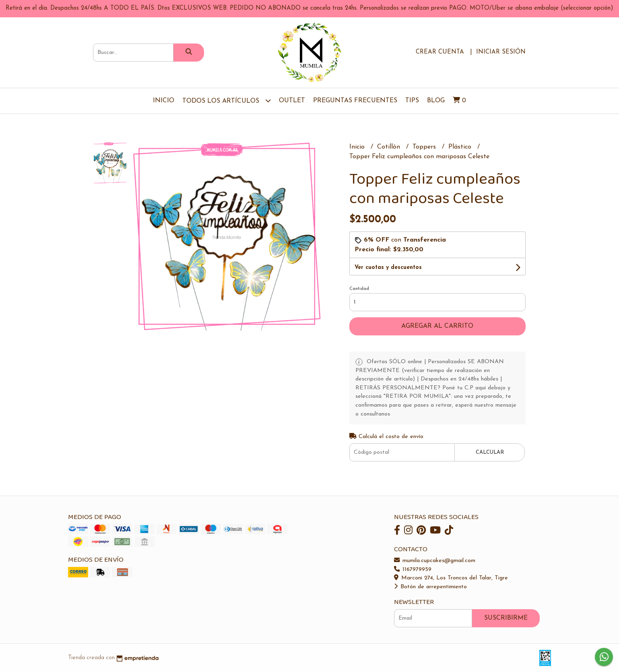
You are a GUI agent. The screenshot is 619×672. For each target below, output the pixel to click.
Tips (412, 101)
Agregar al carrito (437, 326)
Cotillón (390, 147)
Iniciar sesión (501, 52)
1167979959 (413, 570)
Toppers (425, 147)
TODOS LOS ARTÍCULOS (227, 100)
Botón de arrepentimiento (430, 587)
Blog (436, 101)
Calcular (490, 452)
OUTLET (292, 101)
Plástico (461, 147)
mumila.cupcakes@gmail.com (435, 561)
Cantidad (359, 289)
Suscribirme (506, 618)
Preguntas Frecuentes (355, 101)
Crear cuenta (440, 52)
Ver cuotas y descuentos (388, 268)
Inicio (164, 101)
